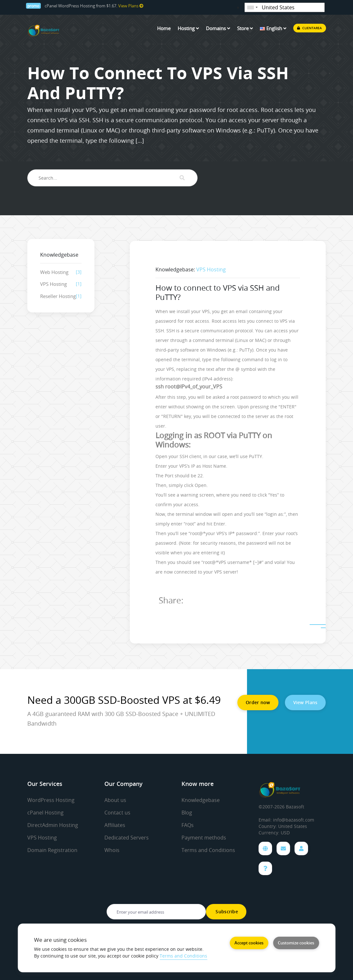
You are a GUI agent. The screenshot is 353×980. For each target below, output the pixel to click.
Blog (187, 813)
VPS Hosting (53, 284)
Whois (112, 850)
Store (245, 28)
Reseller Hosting (58, 296)
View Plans (131, 6)
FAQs (188, 825)
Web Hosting (54, 272)
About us (115, 800)
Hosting (188, 28)
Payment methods (204, 838)
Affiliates (115, 825)
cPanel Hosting (45, 813)
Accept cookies (249, 943)
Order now (258, 702)
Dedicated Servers (127, 838)
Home (164, 28)
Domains (218, 28)
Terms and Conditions (208, 850)
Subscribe (226, 912)
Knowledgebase (201, 800)
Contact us (117, 813)
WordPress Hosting (51, 800)
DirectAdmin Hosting (53, 825)
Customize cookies (296, 943)
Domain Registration (52, 850)
